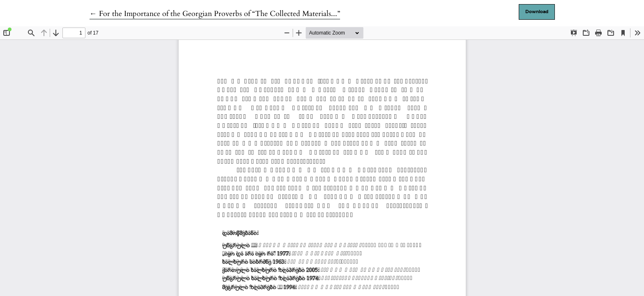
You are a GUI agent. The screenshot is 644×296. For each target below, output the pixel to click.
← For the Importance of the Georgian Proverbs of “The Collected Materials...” (215, 14)
